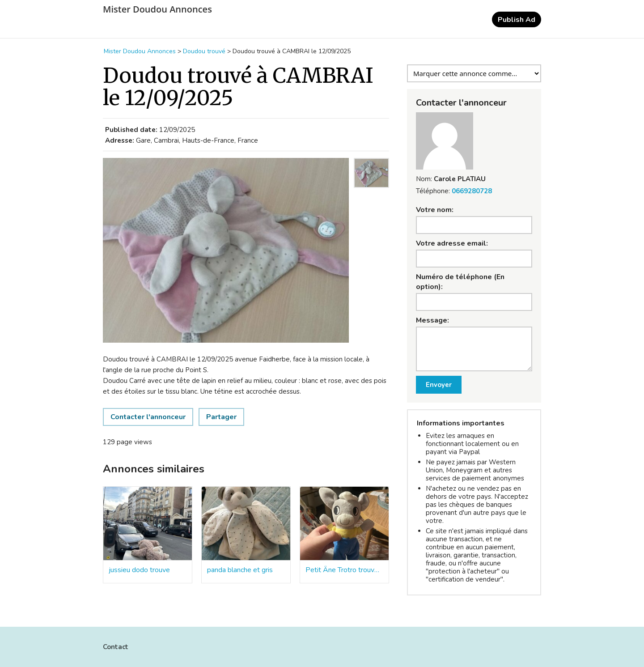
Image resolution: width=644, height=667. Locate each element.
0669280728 (472, 191)
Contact (116, 647)
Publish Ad (517, 20)
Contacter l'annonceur (148, 417)
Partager (221, 417)
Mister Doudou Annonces (157, 9)
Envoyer (439, 385)
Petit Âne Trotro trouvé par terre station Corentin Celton (344, 570)
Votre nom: (435, 210)
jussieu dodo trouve (139, 570)
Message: (432, 320)
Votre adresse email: (452, 243)
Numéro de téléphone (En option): (460, 282)
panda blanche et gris (240, 570)
